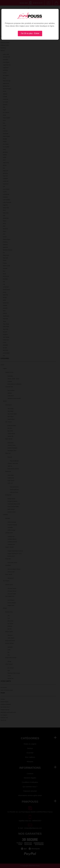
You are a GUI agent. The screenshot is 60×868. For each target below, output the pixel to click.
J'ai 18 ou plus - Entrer (30, 33)
